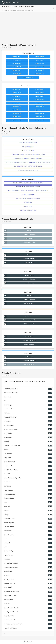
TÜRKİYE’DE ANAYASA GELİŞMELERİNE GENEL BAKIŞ (28, 187)
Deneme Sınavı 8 (40, 67)
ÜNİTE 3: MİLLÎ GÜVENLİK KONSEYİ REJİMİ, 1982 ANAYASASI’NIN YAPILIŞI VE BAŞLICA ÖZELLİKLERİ (28, 162)
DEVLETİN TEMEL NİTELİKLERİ (28, 195)
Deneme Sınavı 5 (17, 64)
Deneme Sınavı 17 (17, 117)
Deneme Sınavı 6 (40, 64)
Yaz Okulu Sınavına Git (19, 242)
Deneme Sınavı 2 (40, 57)
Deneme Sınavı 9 (17, 70)
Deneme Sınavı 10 (40, 70)
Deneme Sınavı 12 (40, 74)
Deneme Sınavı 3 (17, 60)
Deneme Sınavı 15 (17, 113)
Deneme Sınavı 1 (17, 57)
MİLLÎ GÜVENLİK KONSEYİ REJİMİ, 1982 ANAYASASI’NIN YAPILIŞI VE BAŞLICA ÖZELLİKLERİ (28, 191)
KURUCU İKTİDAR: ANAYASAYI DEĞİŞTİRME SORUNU (28, 199)
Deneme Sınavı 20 (40, 120)
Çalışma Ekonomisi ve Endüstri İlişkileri (24, 6)
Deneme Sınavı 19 (17, 120)
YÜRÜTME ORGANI (28, 206)
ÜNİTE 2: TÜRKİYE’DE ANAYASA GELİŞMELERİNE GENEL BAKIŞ (28, 158)
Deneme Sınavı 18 (40, 117)
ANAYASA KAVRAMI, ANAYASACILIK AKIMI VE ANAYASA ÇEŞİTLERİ (28, 183)
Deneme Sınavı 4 (40, 60)
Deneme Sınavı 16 (40, 113)
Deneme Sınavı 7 (17, 67)
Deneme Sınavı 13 (28, 77)
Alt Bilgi (27, 642)
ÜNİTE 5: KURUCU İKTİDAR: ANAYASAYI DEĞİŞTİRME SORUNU (28, 166)
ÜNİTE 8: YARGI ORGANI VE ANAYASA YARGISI (28, 170)
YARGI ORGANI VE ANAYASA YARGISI (28, 210)
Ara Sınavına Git (18, 231)
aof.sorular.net (7, 6)
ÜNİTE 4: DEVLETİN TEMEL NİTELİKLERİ (28, 143)
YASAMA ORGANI (28, 202)
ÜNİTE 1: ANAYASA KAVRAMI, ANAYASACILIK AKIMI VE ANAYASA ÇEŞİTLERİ (28, 155)
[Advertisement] (28, 26)
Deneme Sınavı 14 (40, 110)
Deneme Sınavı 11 (17, 74)
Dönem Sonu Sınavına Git (20, 234)
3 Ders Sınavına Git (19, 238)
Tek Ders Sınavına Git (19, 303)
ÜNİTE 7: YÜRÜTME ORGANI (28, 151)
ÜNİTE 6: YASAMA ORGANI (28, 147)
